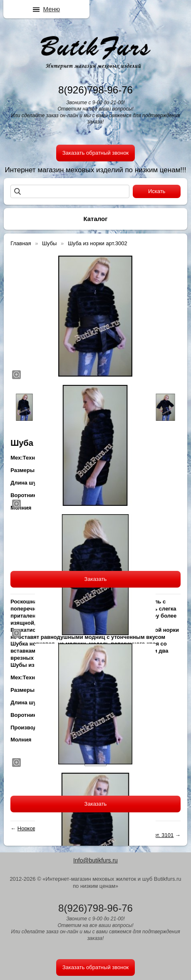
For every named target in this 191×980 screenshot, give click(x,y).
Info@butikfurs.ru (95, 860)
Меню (52, 9)
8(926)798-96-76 (95, 90)
